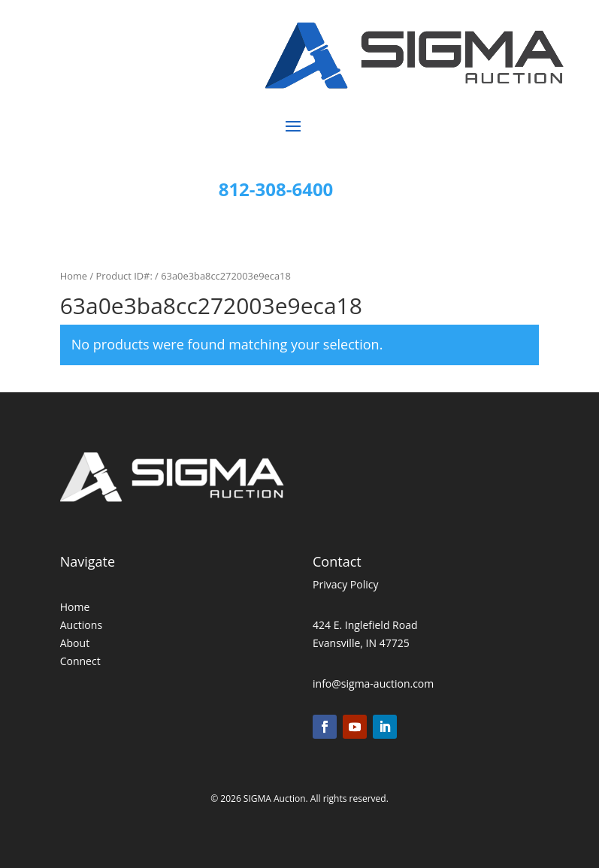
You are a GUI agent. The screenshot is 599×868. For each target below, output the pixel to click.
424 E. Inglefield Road (365, 625)
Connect (80, 661)
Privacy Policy (345, 584)
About (75, 643)
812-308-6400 (276, 189)
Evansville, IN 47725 (361, 643)
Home (74, 276)
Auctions (81, 625)
